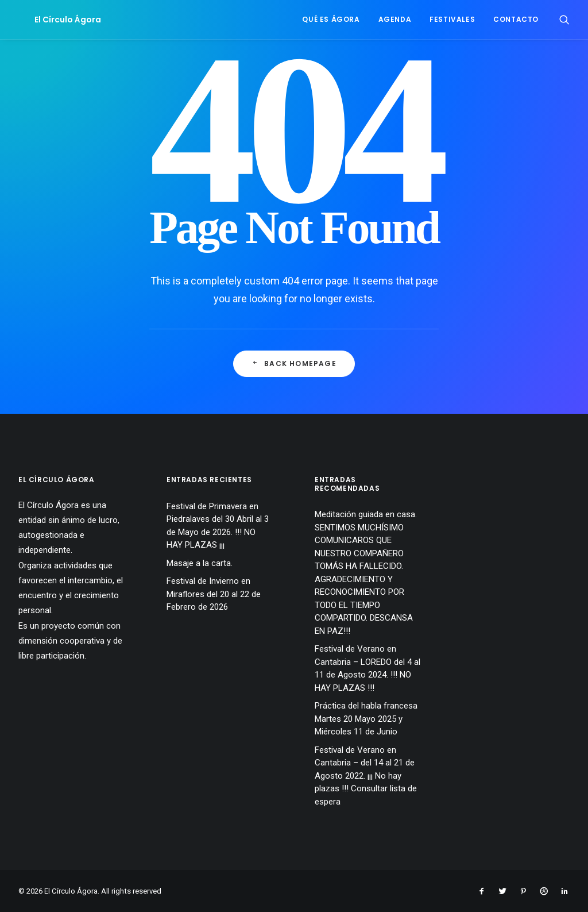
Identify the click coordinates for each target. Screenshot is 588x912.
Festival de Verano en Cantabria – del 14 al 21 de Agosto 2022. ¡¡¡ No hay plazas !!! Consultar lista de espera (366, 776)
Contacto (516, 19)
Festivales (452, 19)
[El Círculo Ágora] (52, 20)
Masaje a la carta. (200, 563)
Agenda (395, 19)
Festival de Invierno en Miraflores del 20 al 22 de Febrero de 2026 (214, 594)
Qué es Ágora (331, 19)
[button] (564, 20)
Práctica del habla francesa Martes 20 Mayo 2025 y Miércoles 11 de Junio (366, 719)
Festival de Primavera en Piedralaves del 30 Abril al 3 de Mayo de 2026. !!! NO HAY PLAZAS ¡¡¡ (218, 526)
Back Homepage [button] (294, 363)
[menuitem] (331, 20)
